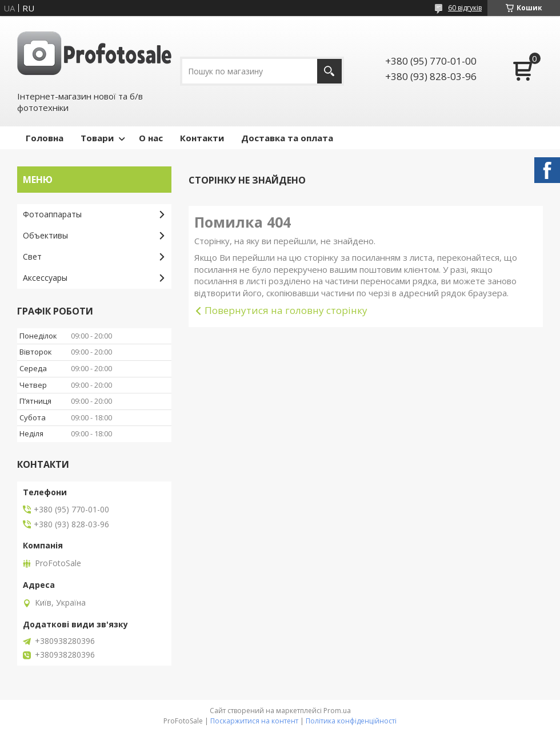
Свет (32, 256)
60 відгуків (465, 8)
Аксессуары (45, 278)
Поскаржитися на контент (254, 721)
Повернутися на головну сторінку (286, 310)
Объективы (45, 235)
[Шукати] (329, 71)
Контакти (202, 138)
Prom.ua (337, 711)
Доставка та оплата (287, 138)
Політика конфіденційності (351, 721)
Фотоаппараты (52, 214)
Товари (97, 138)
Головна (45, 138)
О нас (151, 138)
